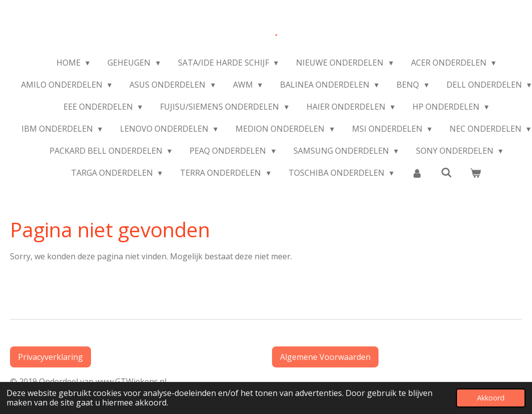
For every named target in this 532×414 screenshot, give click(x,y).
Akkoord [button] (491, 398)
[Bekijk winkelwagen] (475, 173)
